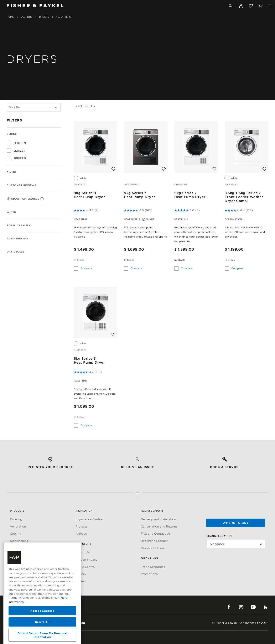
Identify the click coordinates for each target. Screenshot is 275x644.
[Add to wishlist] (113, 167)
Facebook (229, 607)
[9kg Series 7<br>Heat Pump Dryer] (146, 147)
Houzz (265, 607)
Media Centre (85, 567)
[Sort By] (34, 107)
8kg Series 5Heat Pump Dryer (89, 360)
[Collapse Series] (55, 134)
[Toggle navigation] (270, 6)
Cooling (16, 534)
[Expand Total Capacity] (55, 225)
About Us (82, 552)
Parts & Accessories (24, 555)
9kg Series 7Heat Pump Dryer (140, 195)
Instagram (241, 607)
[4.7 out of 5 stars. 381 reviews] (88, 372)
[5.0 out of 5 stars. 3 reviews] (187, 210)
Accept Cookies (42, 634)
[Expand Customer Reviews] (55, 185)
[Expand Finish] (55, 172)
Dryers (44, 17)
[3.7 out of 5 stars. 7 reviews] (86, 210)
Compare (86, 268)
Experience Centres (90, 519)
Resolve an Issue (153, 548)
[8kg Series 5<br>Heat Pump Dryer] (96, 312)
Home (10, 17)
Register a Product (154, 541)
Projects (81, 526)
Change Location (219, 536)
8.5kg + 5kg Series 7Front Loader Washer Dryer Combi (244, 197)
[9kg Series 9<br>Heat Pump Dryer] (96, 147)
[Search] (230, 6)
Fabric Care (18, 548)
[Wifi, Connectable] (42, 199)
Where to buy (236, 523)
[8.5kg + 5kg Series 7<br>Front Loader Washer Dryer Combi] (247, 147)
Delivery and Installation (158, 519)
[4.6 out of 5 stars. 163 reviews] (138, 210)
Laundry (26, 17)
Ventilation (18, 526)
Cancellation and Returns (159, 526)
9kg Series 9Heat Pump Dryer (89, 195)
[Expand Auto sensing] (55, 238)
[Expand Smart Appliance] (55, 198)
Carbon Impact (86, 560)
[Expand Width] (55, 212)
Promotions (149, 574)
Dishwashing (19, 541)
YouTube (253, 607)
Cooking (16, 519)
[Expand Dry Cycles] (55, 251)
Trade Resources (153, 567)
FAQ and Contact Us (156, 534)
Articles (81, 534)
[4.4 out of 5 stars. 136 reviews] (239, 210)
